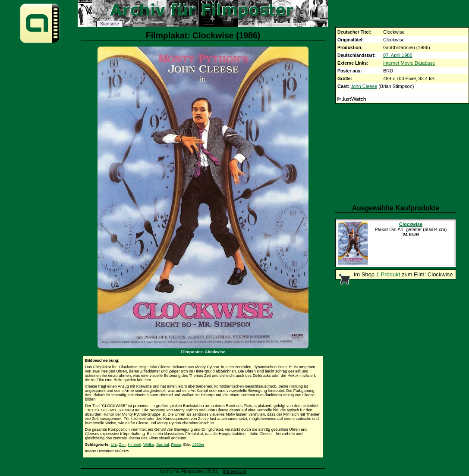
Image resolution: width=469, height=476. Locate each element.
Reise (176, 445)
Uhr (114, 445)
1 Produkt (388, 274)
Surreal (162, 445)
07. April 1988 (398, 55)
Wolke (149, 445)
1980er (198, 445)
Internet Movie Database (409, 63)
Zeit (122, 445)
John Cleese (364, 86)
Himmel (134, 445)
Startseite (110, 24)
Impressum (234, 471)
